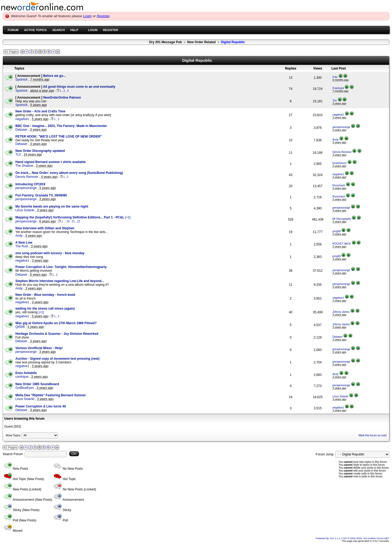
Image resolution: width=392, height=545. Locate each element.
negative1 (22, 119)
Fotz (335, 77)
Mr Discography (342, 219)
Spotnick (21, 80)
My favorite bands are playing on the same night (52, 206)
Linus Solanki (25, 210)
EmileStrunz (340, 163)
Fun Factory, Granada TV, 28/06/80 (41, 195)
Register (103, 16)
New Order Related (201, 42)
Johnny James (341, 312)
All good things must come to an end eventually (79, 87)
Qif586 (20, 327)
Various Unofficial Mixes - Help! (39, 348)
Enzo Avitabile (26, 373)
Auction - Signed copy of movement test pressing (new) (57, 359)
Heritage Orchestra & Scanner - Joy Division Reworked (57, 334)
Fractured (338, 88)
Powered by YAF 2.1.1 (328, 538)
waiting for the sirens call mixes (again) (45, 309)
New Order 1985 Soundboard (37, 384)
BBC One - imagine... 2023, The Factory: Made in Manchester (61, 126)
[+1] (128, 217)
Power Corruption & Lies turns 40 (41, 406)
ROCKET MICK (342, 244)
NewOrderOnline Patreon (62, 98)
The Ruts (22, 246)
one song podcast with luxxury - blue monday (50, 253)
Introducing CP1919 (30, 184)
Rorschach (339, 185)
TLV (18, 155)
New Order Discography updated (40, 151)
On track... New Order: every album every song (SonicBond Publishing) (69, 173)
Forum (13, 30)
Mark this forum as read (373, 435)
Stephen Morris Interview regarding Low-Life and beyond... (60, 281)
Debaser (21, 130)
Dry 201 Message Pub (166, 42)
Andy (335, 140)
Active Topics (35, 30)
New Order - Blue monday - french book (45, 295)
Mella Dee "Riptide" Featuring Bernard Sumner (51, 395)
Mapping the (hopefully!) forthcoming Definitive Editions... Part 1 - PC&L (70, 217)
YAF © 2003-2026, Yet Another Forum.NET (366, 538)
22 (78, 221)
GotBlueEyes (25, 388)
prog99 (336, 231)
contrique (22, 377)
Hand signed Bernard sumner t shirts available (50, 162)
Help (74, 30)
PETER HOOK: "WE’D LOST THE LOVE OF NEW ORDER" (59, 137)
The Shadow (24, 166)
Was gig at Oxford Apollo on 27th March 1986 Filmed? (56, 323)
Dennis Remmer (342, 152)
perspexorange (341, 127)
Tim (334, 101)
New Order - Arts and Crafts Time (40, 111)
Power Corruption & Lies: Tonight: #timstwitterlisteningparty (61, 267)
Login (87, 16)
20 (68, 221)
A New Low (24, 243)
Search (58, 30)
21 (73, 221)
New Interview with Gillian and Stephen (45, 228)
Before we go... (54, 76)
